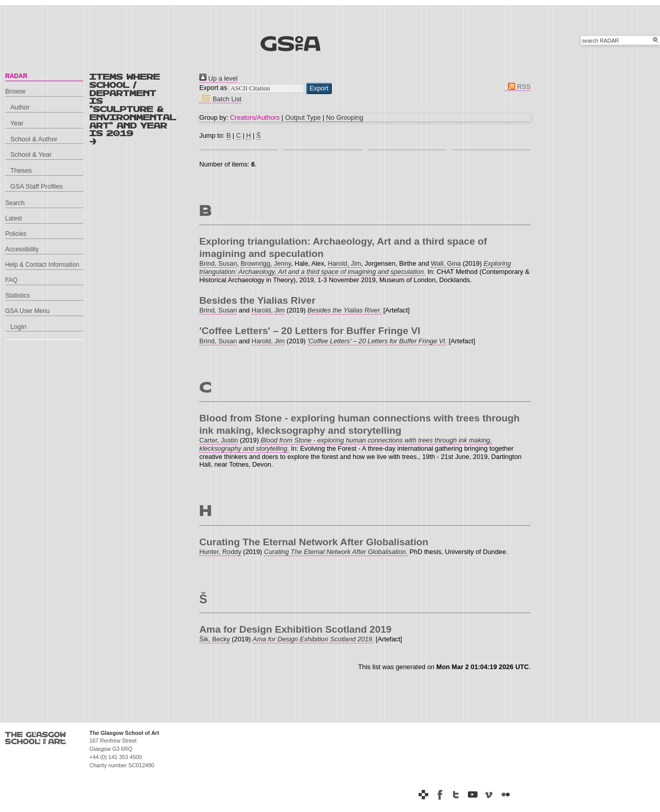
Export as (213, 88)
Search (15, 203)
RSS (518, 87)
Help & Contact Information (42, 265)
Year (17, 123)
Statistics (17, 296)
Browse (15, 91)
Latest (14, 218)
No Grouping (345, 117)
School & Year (31, 154)
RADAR (16, 76)
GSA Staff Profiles (36, 186)
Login (18, 327)
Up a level (218, 78)
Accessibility (22, 249)
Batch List (220, 99)
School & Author (34, 139)
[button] (319, 88)
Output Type (303, 117)
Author (20, 107)
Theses (21, 170)
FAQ (11, 280)
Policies (16, 234)
